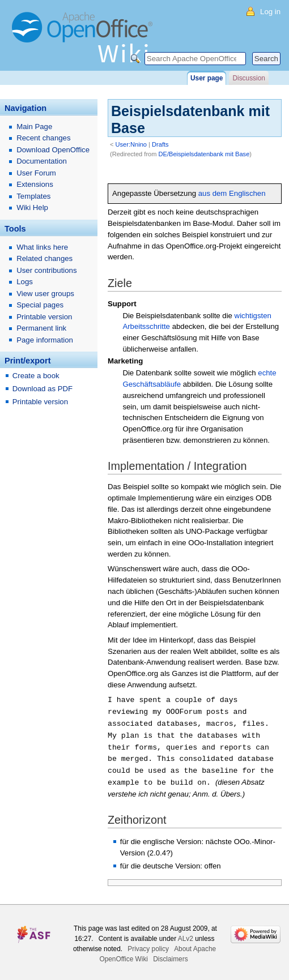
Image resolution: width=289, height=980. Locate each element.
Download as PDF (42, 389)
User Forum (36, 173)
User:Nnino (131, 144)
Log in (270, 12)
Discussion (248, 78)
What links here (42, 247)
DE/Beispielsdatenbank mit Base (204, 154)
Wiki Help (32, 207)
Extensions (35, 184)
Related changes (44, 258)
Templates (33, 196)
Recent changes (43, 138)
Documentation (42, 161)
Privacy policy (148, 944)
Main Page (34, 127)
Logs (25, 282)
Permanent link (41, 328)
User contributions (46, 270)
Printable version (44, 317)
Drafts (160, 144)
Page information (45, 340)
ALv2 (186, 934)
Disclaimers (170, 955)
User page (207, 78)
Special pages (40, 305)
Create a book (36, 376)
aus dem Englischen (232, 193)
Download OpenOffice (53, 150)
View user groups (45, 294)
